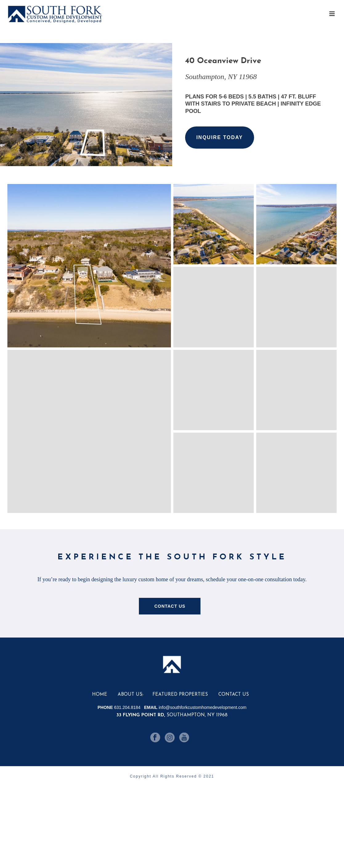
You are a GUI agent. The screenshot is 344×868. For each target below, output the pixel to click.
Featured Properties (180, 695)
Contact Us (234, 695)
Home (100, 695)
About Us (130, 695)
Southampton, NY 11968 (172, 715)
